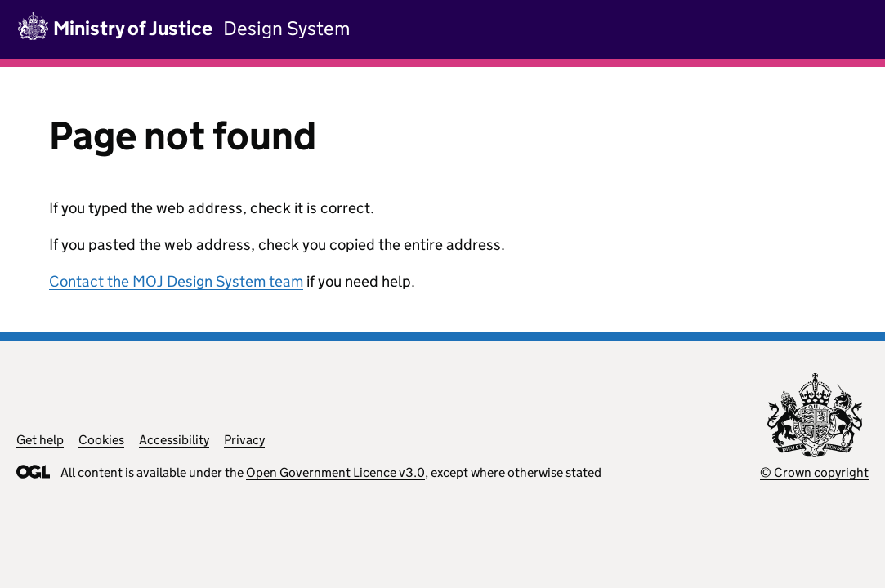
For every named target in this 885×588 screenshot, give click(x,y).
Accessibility (174, 440)
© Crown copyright (814, 472)
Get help (40, 440)
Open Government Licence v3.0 (335, 472)
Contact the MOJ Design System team (176, 281)
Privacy (244, 440)
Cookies (101, 440)
